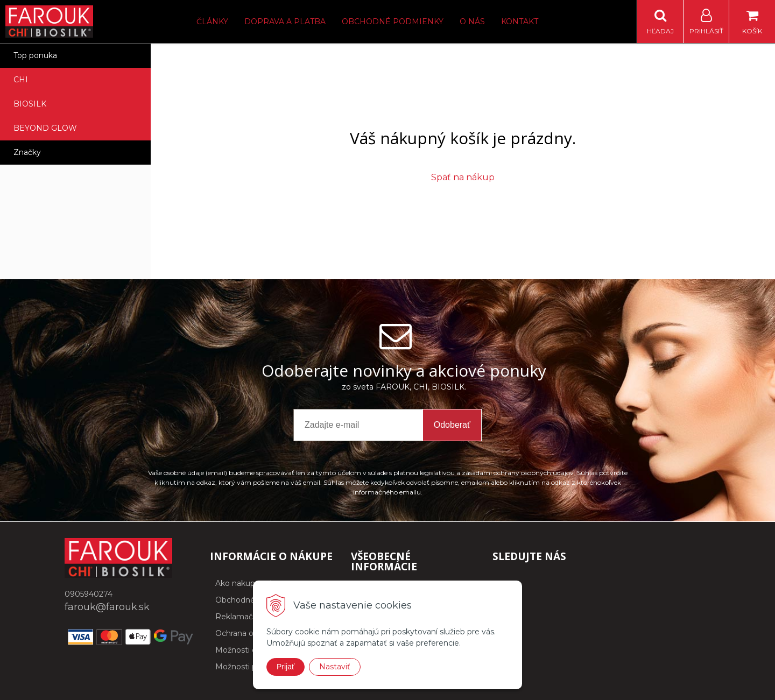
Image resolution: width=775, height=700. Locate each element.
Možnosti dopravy (248, 650)
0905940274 (89, 594)
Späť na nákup (463, 177)
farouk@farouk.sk (107, 607)
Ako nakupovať (244, 583)
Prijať (286, 667)
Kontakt (520, 22)
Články (212, 22)
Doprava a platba (285, 22)
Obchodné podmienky (393, 22)
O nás (472, 22)
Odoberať (452, 425)
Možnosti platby (245, 667)
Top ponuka (35, 55)
